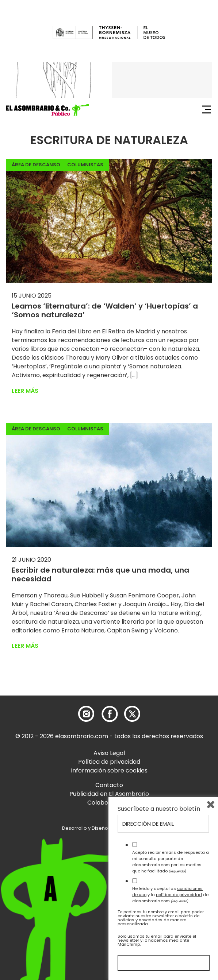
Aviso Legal (109, 753)
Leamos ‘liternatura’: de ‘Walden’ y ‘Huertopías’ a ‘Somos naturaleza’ (105, 310)
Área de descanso (36, 165)
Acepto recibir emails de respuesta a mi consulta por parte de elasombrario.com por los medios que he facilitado (171, 861)
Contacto (109, 785)
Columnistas (85, 165)
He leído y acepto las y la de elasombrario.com (170, 895)
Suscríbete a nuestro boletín (159, 809)
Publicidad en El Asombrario (109, 794)
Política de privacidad (109, 762)
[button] (47, 110)
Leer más (25, 391)
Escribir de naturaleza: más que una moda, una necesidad (100, 574)
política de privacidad (179, 895)
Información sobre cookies (109, 770)
